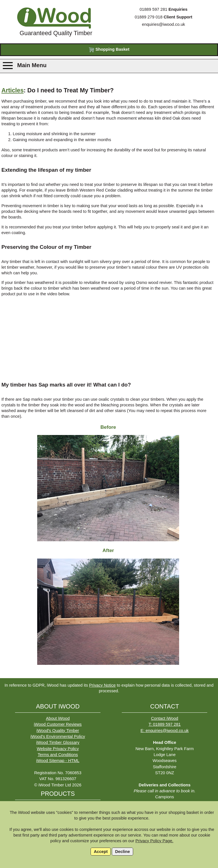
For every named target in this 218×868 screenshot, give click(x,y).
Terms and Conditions (58, 755)
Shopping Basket (109, 50)
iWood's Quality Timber (58, 731)
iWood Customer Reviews (58, 724)
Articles (12, 90)
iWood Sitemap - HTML (58, 761)
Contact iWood (165, 718)
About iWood (58, 718)
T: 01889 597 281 (164, 724)
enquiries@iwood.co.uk (163, 24)
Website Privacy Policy (58, 749)
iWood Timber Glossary (58, 742)
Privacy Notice (102, 685)
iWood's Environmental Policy (58, 737)
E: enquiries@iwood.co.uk (165, 731)
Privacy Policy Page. (154, 841)
